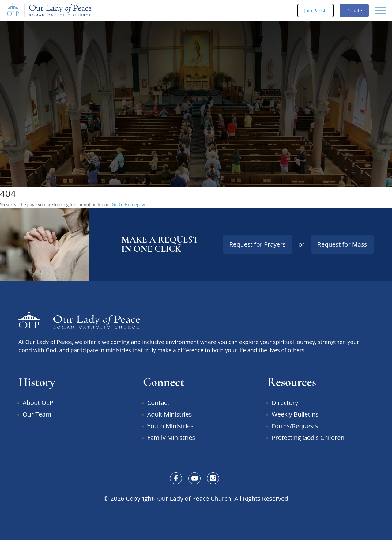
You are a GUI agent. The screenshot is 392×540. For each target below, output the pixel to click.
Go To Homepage (129, 204)
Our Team (37, 414)
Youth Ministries (170, 426)
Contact (158, 403)
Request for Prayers (258, 244)
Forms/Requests (295, 426)
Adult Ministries (170, 414)
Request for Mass (342, 244)
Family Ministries (171, 438)
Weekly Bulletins (295, 414)
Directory (285, 403)
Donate (354, 10)
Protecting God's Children (308, 438)
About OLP (38, 403)
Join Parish (315, 10)
